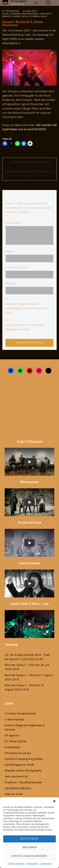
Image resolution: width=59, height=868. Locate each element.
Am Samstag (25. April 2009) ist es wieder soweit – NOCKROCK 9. (28, 39)
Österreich (35, 17)
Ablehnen (29, 847)
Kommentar (14, 223)
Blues (5, 14)
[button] (54, 801)
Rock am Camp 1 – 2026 (20, 665)
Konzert (16, 17)
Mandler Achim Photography (23, 771)
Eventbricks (12, 747)
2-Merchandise (15, 720)
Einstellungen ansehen (29, 856)
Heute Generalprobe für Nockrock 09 (30, 172)
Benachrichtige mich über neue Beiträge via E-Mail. (25, 327)
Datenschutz (33, 864)
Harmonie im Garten (18, 753)
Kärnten (7, 17)
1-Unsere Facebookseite (20, 714)
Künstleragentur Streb (19, 765)
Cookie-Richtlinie (16, 864)
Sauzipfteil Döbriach (18, 788)
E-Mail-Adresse (17, 268)
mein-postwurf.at (16, 777)
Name (10, 251)
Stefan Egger (12, 11)
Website (11, 284)
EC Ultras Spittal (15, 741)
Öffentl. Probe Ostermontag (31, 162)
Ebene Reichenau (30, 14)
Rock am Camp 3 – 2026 (20, 685)
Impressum (46, 864)
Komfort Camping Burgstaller (24, 759)
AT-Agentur (12, 736)
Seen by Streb (14, 794)
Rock (44, 17)
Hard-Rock (45, 14)
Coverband (15, 14)
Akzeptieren (29, 839)
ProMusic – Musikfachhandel (23, 783)
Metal (25, 17)
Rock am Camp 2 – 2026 (20, 675)
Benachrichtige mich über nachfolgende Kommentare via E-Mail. (27, 308)
